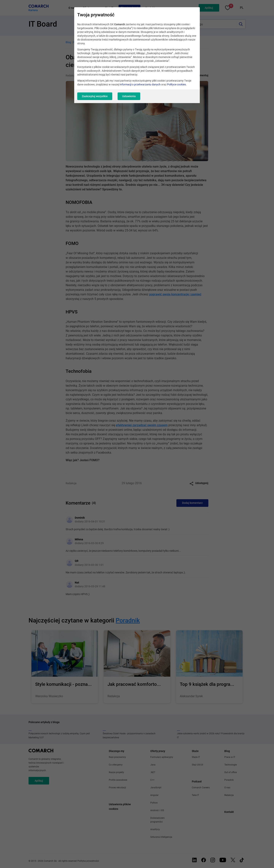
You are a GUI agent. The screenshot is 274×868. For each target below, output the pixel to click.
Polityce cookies (176, 84)
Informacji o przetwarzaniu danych (140, 84)
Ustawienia (129, 96)
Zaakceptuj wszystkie (95, 96)
